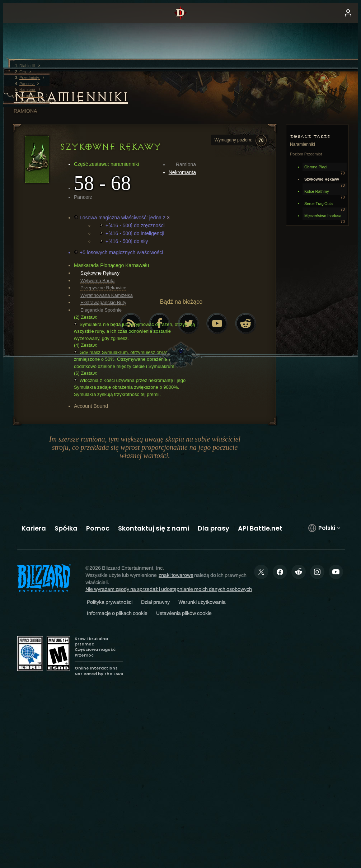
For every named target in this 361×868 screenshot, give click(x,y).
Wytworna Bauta (97, 281)
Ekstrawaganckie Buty (103, 302)
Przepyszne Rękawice (103, 288)
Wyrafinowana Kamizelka (107, 295)
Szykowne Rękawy (100, 273)
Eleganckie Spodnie (101, 310)
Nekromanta (182, 172)
